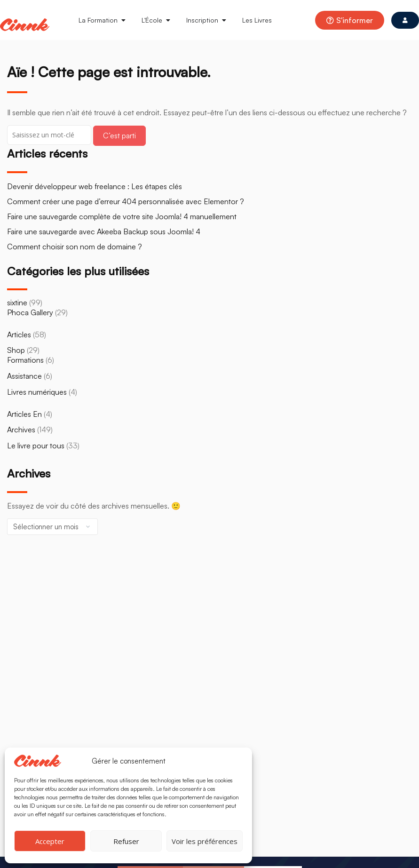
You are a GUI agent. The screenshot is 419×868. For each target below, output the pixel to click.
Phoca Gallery (30, 312)
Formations (25, 360)
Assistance (24, 376)
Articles (19, 334)
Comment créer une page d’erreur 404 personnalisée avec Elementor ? (126, 201)
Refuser (126, 841)
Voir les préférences (205, 841)
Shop (16, 350)
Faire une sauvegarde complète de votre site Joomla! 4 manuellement (122, 216)
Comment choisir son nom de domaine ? (75, 247)
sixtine (17, 303)
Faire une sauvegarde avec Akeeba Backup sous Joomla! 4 (104, 231)
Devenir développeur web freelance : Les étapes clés (95, 186)
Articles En (24, 414)
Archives (21, 430)
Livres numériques (37, 392)
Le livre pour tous (36, 446)
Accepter (50, 841)
